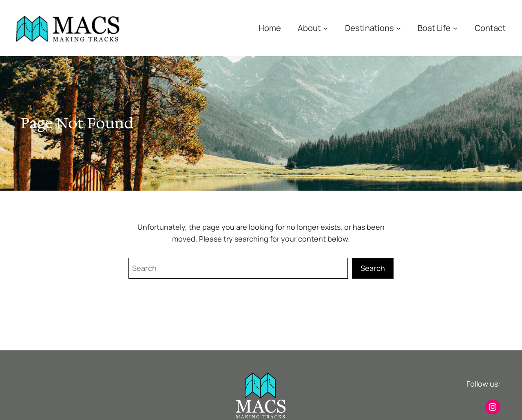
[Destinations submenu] (398, 28)
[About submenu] (325, 28)
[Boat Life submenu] (455, 28)
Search (373, 268)
